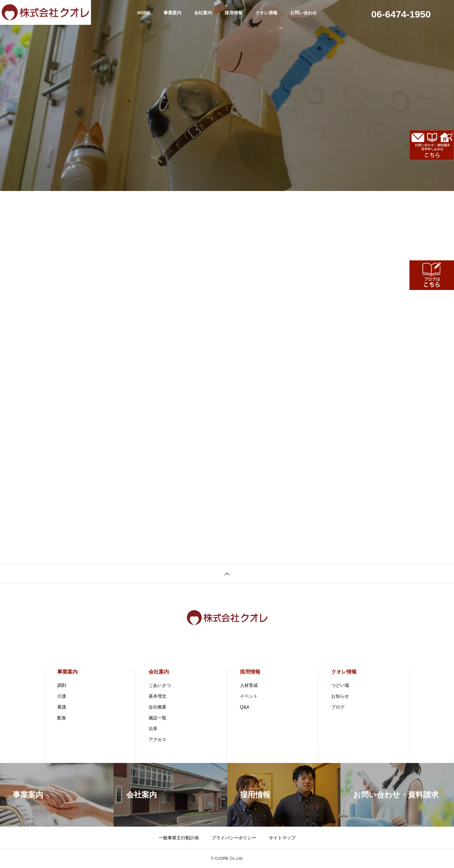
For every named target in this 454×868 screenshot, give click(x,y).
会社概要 (157, 707)
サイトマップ (282, 838)
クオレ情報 (266, 13)
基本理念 (157, 696)
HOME (144, 13)
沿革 (153, 729)
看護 (62, 707)
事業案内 (172, 13)
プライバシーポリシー (234, 838)
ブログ (338, 707)
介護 (62, 696)
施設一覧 (157, 718)
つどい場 (340, 685)
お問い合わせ (304, 13)
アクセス (157, 739)
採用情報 (234, 13)
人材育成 (249, 685)
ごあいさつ (160, 685)
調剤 (62, 685)
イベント (249, 696)
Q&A (245, 707)
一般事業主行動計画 (179, 838)
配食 (62, 718)
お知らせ (340, 696)
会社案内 (203, 13)
